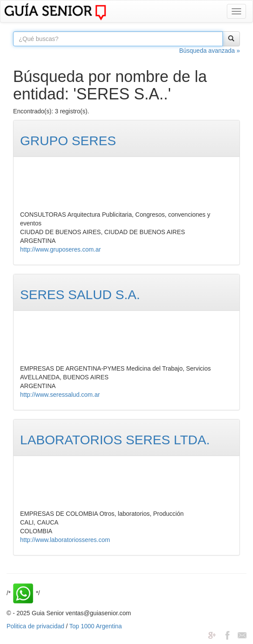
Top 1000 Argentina (96, 626)
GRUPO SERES (68, 141)
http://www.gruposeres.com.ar (60, 249)
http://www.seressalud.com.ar (60, 395)
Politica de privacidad (35, 626)
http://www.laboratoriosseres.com (65, 540)
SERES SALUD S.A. (80, 295)
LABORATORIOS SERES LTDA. (115, 440)
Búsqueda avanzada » (210, 51)
